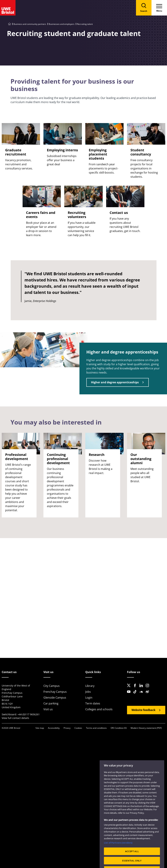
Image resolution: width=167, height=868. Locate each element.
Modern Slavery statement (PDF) (146, 728)
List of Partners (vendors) (118, 850)
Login (89, 698)
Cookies (78, 728)
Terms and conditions (96, 728)
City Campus (52, 686)
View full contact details (15, 718)
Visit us (48, 709)
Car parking (51, 703)
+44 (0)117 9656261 (29, 714)
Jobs (88, 692)
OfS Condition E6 (119, 728)
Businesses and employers (62, 24)
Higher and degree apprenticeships (115, 382)
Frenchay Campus (55, 692)
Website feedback (143, 710)
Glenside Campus (55, 698)
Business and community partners (30, 24)
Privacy (67, 728)
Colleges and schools (99, 709)
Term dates (93, 703)
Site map (40, 728)
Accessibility (54, 728)
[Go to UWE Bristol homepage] (9, 24)
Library (90, 686)
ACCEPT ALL (132, 858)
